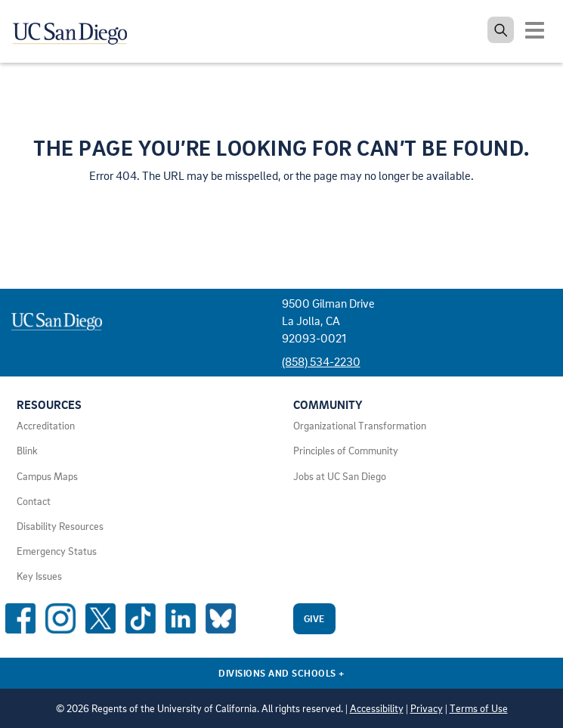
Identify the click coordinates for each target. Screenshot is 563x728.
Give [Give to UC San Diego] (314, 618)
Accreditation (46, 426)
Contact (34, 501)
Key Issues (39, 576)
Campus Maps (47, 476)
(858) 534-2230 (321, 361)
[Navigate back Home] (76, 30)
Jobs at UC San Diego (340, 476)
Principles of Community (346, 451)
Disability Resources (60, 526)
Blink (27, 451)
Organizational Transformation (360, 426)
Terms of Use (479, 708)
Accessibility (377, 708)
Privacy (427, 708)
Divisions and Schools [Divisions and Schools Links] (281, 673)
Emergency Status (57, 551)
